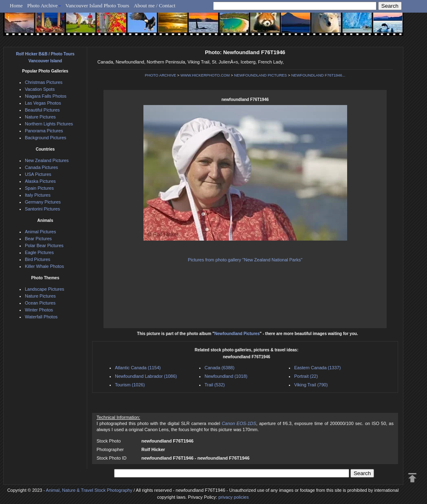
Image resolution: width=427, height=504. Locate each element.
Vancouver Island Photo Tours (98, 5)
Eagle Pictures (39, 252)
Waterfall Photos (41, 317)
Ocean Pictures (40, 303)
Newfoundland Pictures (237, 334)
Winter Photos (39, 310)
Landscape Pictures (45, 289)
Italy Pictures (38, 195)
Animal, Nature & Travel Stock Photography (89, 490)
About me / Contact (154, 5)
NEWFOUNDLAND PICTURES (261, 75)
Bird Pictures (37, 259)
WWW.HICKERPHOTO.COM (205, 75)
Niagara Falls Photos (46, 96)
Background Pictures (46, 138)
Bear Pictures (38, 239)
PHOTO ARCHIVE (161, 75)
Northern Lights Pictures (49, 124)
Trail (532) (215, 385)
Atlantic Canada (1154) (138, 368)
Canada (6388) (219, 368)
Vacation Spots (40, 89)
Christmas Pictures (44, 82)
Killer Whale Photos (44, 266)
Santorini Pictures (42, 209)
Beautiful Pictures (42, 110)
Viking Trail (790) (311, 385)
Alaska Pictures (40, 181)
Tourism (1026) (130, 385)
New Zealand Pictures (47, 160)
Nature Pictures (40, 117)
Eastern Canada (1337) (317, 368)
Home (16, 5)
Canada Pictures (41, 167)
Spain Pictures (39, 188)
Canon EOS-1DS (239, 423)
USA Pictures (38, 174)
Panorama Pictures (44, 131)
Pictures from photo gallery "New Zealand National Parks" (245, 260)
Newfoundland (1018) (226, 376)
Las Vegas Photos (43, 103)
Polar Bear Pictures (44, 245)
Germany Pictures (43, 202)
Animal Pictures (40, 232)
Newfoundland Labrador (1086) (146, 376)
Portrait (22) (306, 376)
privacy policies (234, 497)
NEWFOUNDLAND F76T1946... (318, 75)
